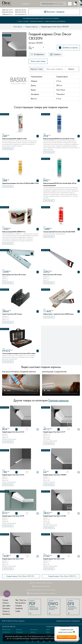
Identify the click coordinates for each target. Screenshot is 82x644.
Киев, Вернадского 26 (21, 14)
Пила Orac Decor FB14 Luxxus (52, 275)
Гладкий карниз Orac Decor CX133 (13, 475)
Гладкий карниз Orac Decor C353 (54, 559)
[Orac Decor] (6, 3)
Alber (48, 630)
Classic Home (6, 630)
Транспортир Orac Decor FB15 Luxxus (14, 275)
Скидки (5, 600)
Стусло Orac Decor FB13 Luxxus (12, 314)
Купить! (71, 69)
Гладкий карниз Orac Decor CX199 (13, 516)
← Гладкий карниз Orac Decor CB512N (19, 576)
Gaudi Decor (6, 632)
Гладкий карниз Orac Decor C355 (13, 559)
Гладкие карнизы (59, 401)
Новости (6, 611)
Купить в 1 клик (37, 69)
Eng (21, 600)
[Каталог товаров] (54, 12)
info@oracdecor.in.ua (7, 14)
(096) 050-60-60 (8, 12)
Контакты (6, 614)
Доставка (6, 606)
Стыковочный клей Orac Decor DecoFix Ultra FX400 (59, 232)
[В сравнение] (38, 429)
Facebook (19, 609)
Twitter (18, 611)
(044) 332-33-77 (8, 10)
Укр (17, 600)
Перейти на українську (67, 637)
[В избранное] (27, 429)
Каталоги (6, 609)
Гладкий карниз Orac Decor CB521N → (63, 576)
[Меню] (25, 4)
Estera (48, 632)
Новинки (19, 606)
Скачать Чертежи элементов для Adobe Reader (34, 605)
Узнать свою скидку (38, 61)
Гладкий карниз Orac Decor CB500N (55, 475)
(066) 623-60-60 (20, 10)
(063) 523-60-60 (20, 12)
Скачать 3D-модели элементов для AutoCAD (54, 605)
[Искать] (64, 4)
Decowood (34, 630)
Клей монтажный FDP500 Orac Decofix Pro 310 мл (59, 139)
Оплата (6, 603)
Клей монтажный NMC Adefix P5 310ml (14, 139)
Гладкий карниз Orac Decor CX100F (55, 516)
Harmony (33, 632)
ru (70, 4)
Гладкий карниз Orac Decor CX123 (13, 432)
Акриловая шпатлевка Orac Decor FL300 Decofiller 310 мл (20, 183)
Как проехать (21, 603)
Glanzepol (19, 632)
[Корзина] (75, 3)
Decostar (19, 630)
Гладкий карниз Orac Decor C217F (54, 432)
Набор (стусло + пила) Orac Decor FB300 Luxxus (58, 314)
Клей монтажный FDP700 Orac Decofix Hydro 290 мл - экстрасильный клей (60, 184)
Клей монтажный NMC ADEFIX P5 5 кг (14, 232)
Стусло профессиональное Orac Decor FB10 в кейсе (19, 354)
